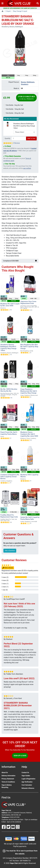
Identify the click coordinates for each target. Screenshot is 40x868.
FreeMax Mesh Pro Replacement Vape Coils (9, 516)
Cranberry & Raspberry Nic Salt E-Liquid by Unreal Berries (10, 477)
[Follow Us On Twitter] (9, 827)
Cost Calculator (27, 785)
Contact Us (25, 773)
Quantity (7, 138)
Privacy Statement (8, 779)
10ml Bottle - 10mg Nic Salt (14, 109)
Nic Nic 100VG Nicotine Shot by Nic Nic (9, 390)
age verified (27, 168)
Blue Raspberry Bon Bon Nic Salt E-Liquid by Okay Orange (29, 347)
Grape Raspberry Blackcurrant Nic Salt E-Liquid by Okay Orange (29, 391)
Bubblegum (31, 82)
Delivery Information (8, 776)
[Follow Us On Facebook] (4, 827)
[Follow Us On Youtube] (13, 827)
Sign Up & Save (20, 756)
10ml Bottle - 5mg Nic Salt (13, 105)
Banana (23, 82)
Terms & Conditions (8, 782)
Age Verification (27, 782)
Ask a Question (10, 551)
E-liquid (8, 11)
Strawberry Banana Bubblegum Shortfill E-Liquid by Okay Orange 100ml (24, 126)
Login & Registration (29, 779)
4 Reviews (16, 143)
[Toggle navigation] (2, 3)
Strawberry (25, 84)
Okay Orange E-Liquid (20, 11)
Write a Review (8, 568)
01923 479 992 (15, 817)
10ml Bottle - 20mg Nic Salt (14, 113)
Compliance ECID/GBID (20, 261)
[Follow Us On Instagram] (18, 827)
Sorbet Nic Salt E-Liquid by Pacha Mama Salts (30, 518)
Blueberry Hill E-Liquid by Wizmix (29, 476)
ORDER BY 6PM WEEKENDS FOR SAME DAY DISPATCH (20, 8)
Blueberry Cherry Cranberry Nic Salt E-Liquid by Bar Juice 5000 (29, 434)
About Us (5, 773)
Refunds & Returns (28, 788)
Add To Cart (31, 138)
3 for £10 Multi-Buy (26, 98)
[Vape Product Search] (38, 3)
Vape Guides (26, 776)
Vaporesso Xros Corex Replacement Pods (28, 302)
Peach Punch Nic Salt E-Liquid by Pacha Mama (9, 433)
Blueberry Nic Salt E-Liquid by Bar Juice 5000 (10, 305)
